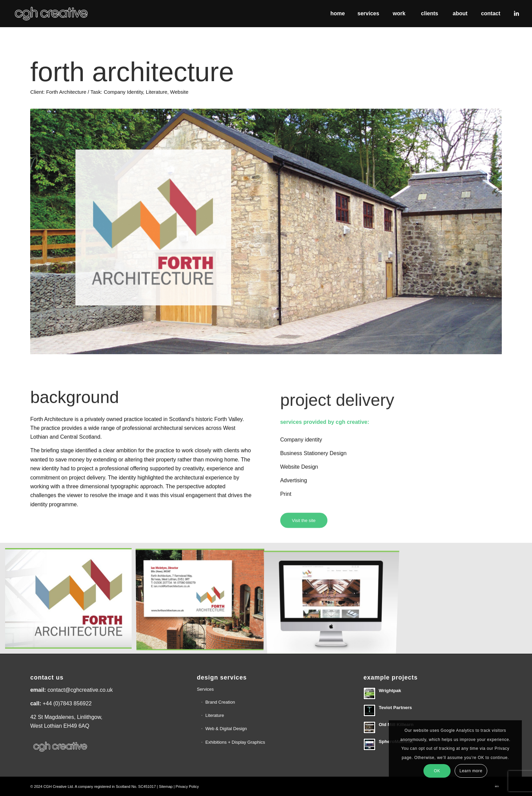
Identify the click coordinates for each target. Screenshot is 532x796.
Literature (215, 715)
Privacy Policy (187, 786)
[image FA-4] (203, 601)
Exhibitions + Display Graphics (235, 742)
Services (205, 689)
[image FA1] (71, 601)
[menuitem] (338, 14)
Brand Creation (220, 702)
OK (437, 771)
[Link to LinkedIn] (516, 13)
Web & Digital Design (226, 729)
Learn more (471, 771)
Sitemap (166, 786)
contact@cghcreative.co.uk (80, 690)
